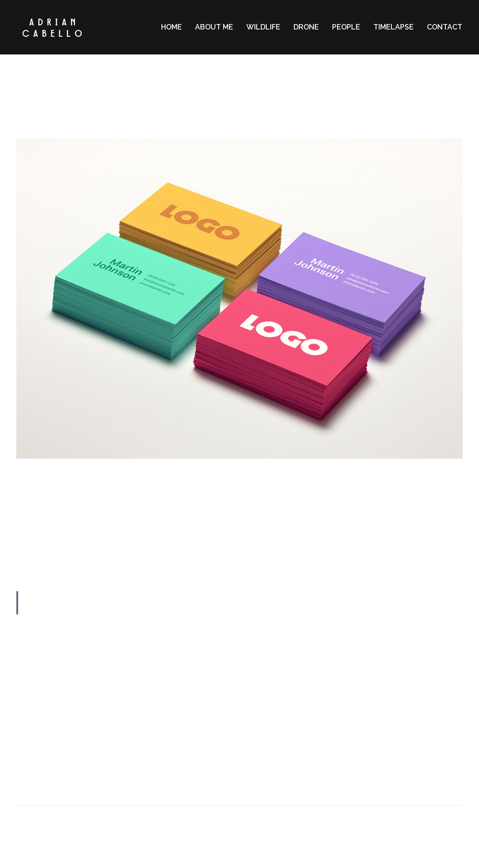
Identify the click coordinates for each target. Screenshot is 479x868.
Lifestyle (245, 111)
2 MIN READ (239, 76)
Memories (277, 111)
